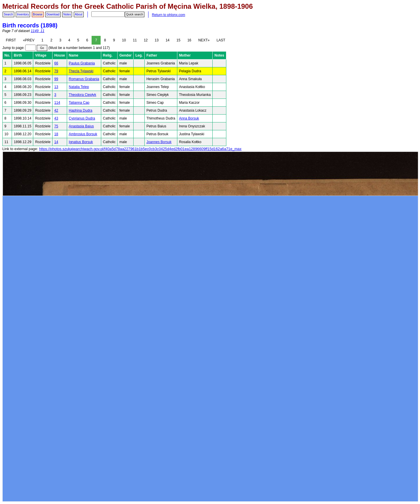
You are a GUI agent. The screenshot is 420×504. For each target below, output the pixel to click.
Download (53, 14)
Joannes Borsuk (159, 142)
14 (168, 40)
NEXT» (204, 40)
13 (156, 40)
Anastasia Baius (81, 126)
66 (56, 63)
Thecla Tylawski (81, 71)
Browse (38, 14)
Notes (67, 14)
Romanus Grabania (84, 79)
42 (56, 110)
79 (56, 71)
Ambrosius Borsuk (83, 134)
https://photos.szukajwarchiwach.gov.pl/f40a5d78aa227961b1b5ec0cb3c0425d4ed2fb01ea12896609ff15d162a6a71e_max (140, 149)
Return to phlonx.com (169, 15)
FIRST (11, 40)
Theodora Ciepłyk (83, 95)
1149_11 (37, 31)
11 (135, 40)
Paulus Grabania (82, 63)
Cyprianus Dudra (82, 118)
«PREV (29, 40)
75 (56, 126)
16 (189, 40)
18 (56, 134)
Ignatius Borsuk (81, 142)
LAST (221, 40)
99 (56, 79)
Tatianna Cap (79, 103)
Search (8, 14)
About (79, 14)
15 (178, 40)
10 (124, 40)
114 (57, 103)
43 (56, 118)
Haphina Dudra (81, 110)
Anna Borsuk (189, 118)
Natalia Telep (79, 87)
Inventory (23, 14)
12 (146, 40)
